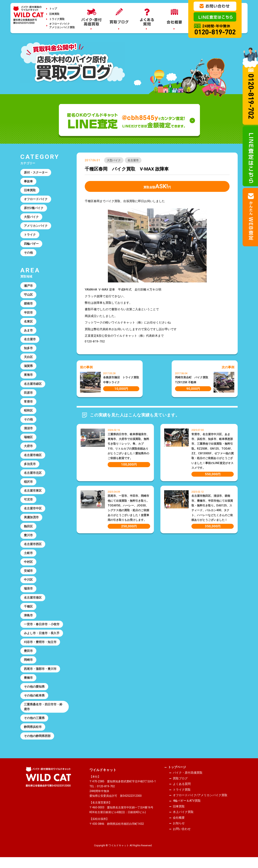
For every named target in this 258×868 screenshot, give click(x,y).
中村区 (28, 565)
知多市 (28, 349)
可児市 (28, 502)
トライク (30, 235)
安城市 (28, 574)
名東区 (28, 322)
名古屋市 (133, 160)
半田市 (28, 313)
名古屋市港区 (33, 601)
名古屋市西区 (33, 547)
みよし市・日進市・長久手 (42, 636)
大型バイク (114, 160)
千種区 (28, 610)
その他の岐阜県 (34, 699)
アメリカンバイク (36, 226)
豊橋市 (28, 681)
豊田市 (28, 654)
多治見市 (30, 466)
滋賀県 (28, 367)
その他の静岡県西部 (37, 740)
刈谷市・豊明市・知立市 (40, 645)
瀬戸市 (28, 287)
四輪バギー (31, 244)
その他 (28, 253)
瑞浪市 (28, 592)
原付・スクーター (36, 172)
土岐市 (28, 556)
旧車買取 (54, 14)
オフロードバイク (36, 199)
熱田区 (28, 529)
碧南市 (28, 305)
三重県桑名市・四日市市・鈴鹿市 (43, 711)
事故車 (28, 181)
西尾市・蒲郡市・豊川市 (40, 672)
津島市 (28, 619)
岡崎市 (28, 663)
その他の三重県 (34, 722)
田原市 (28, 394)
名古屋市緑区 (33, 385)
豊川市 (28, 538)
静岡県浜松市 (33, 731)
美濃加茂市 (31, 520)
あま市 (28, 331)
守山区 (28, 295)
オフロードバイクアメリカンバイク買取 (62, 26)
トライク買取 (57, 19)
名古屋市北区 (33, 475)
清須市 (28, 430)
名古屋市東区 (33, 493)
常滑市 (28, 403)
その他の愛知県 (34, 690)
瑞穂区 (28, 439)
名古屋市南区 (33, 457)
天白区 (28, 358)
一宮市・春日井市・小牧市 (42, 628)
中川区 (28, 583)
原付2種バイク (34, 208)
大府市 (28, 448)
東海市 (28, 376)
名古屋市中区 (33, 511)
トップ (53, 9)
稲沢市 (28, 484)
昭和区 (28, 412)
